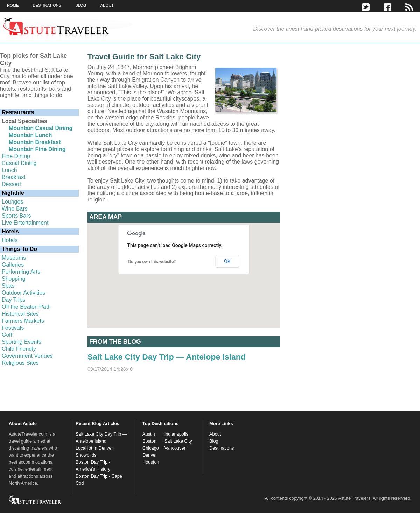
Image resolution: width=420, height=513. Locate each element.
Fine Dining (16, 156)
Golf (7, 335)
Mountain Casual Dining (41, 128)
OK (227, 261)
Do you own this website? (152, 262)
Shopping (14, 279)
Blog (214, 441)
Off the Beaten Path (26, 307)
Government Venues (27, 356)
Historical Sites (20, 314)
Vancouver (175, 448)
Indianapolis (176, 434)
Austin (149, 434)
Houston (151, 462)
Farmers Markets (23, 321)
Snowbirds (86, 455)
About (215, 434)
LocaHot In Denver (94, 448)
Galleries (13, 265)
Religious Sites (20, 363)
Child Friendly (19, 349)
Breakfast (14, 177)
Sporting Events (22, 342)
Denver (150, 455)
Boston (149, 441)
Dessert (11, 184)
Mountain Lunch (30, 135)
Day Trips (14, 300)
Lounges (12, 202)
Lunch (9, 170)
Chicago (151, 448)
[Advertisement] (345, 119)
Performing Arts (21, 272)
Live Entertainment (25, 223)
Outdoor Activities (24, 293)
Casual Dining (19, 163)
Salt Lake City (178, 441)
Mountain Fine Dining (37, 149)
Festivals (13, 328)
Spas (8, 286)
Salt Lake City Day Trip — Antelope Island (167, 357)
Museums (14, 258)
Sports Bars (16, 216)
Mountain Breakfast (35, 142)
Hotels (10, 240)
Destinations (222, 448)
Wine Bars (15, 209)
